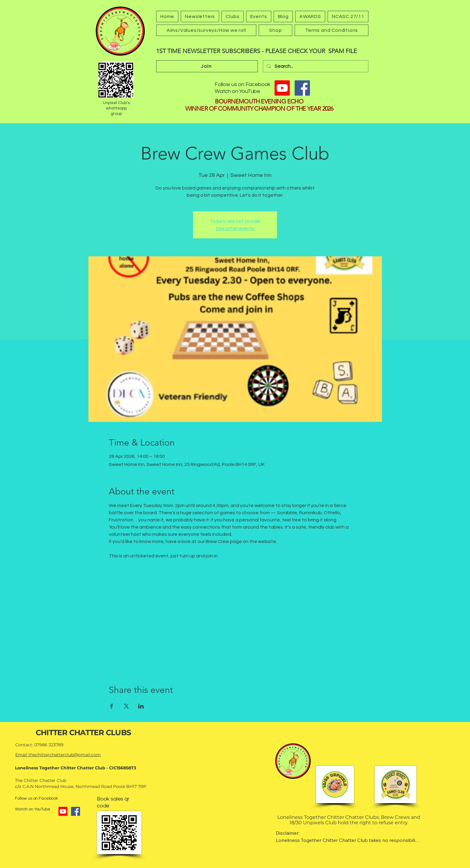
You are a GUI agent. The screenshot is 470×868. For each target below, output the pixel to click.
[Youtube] (282, 88)
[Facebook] (302, 88)
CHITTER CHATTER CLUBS (83, 732)
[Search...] (315, 66)
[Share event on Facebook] (112, 706)
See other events (235, 228)
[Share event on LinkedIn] (141, 706)
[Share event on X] (126, 706)
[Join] (207, 66)
